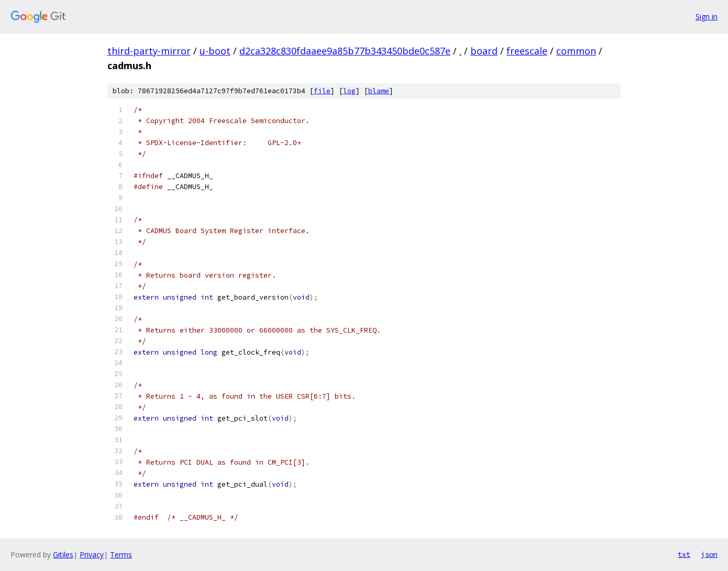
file (322, 91)
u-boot (215, 51)
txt (684, 554)
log (349, 91)
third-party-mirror (149, 51)
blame (379, 91)
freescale (527, 51)
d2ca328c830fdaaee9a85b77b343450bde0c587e (345, 51)
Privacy (92, 554)
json (709, 554)
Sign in (707, 17)
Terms (121, 554)
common (576, 51)
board (484, 51)
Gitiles (63, 554)
